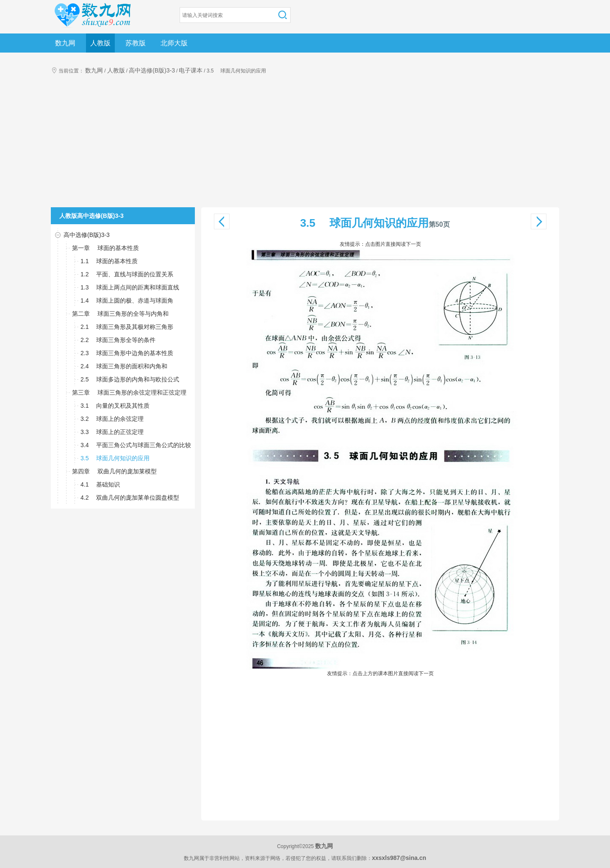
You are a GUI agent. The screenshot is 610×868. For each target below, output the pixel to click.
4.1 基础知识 (100, 484)
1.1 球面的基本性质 (109, 261)
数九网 (65, 43)
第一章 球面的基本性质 (105, 248)
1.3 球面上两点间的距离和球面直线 (130, 287)
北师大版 (174, 43)
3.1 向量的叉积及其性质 (115, 406)
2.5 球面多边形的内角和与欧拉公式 (130, 379)
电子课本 (191, 70)
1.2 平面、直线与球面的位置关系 (127, 274)
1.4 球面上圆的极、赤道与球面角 (127, 300)
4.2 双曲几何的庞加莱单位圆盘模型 (130, 498)
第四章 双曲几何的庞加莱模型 (114, 471)
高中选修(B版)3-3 (152, 70)
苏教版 (136, 43)
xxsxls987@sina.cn (399, 858)
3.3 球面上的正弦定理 (112, 432)
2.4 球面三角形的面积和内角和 (124, 366)
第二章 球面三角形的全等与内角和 (120, 314)
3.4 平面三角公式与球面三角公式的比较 (136, 445)
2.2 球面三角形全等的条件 (118, 340)
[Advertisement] (305, 144)
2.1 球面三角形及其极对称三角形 (127, 327)
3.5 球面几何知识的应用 (115, 458)
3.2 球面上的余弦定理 (112, 419)
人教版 (100, 43)
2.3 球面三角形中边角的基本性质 (127, 353)
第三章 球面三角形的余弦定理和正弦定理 (129, 392)
